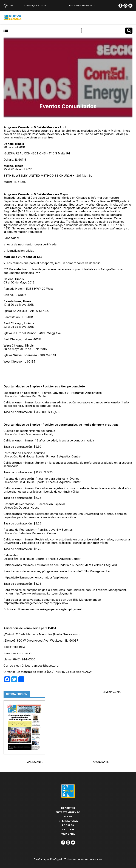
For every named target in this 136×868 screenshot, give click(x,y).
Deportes (68, 808)
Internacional (68, 821)
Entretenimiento (68, 812)
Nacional (68, 829)
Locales (68, 825)
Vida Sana (68, 834)
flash (68, 816)
